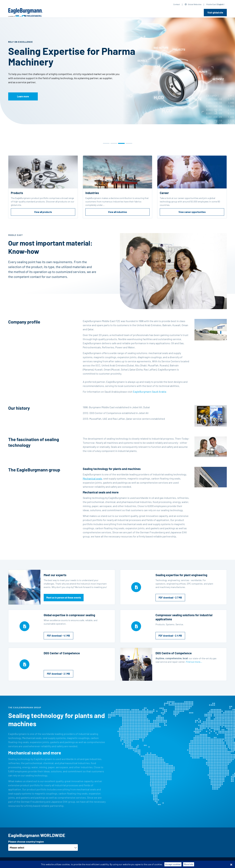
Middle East (211, 4)
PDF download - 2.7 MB (170, 598)
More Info (189, 864)
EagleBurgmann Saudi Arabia (150, 392)
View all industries (118, 212)
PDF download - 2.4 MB (170, 636)
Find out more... (194, 662)
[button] (106, 143)
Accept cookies (173, 864)
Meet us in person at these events (64, 598)
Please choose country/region (26, 841)
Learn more (23, 96)
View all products (43, 212)
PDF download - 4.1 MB (58, 636)
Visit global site (215, 13)
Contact (177, 4)
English (220, 4)
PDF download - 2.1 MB (58, 674)
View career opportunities (192, 212)
